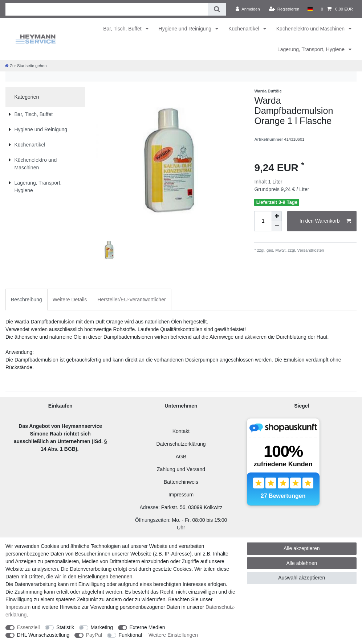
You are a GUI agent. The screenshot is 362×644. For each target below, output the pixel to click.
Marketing (102, 627)
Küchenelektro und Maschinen (311, 29)
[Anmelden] (248, 9)
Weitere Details (70, 300)
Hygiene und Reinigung (186, 29)
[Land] (310, 9)
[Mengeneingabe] (263, 221)
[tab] (27, 299)
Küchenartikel (245, 29)
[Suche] (217, 9)
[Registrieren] (284, 9)
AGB (181, 457)
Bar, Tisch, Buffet (123, 29)
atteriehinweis (183, 482)
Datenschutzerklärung (181, 444)
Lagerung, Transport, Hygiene (312, 49)
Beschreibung (27, 300)
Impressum (181, 495)
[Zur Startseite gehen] (26, 66)
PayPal (94, 635)
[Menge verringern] (277, 226)
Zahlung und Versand (181, 469)
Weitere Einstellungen (173, 635)
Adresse (149, 507)
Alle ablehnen (302, 563)
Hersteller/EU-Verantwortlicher (131, 300)
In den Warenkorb (325, 221)
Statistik (65, 627)
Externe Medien (147, 627)
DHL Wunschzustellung (43, 635)
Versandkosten (310, 250)
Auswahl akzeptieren (302, 578)
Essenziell (29, 627)
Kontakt (181, 431)
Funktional (131, 635)
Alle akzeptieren (302, 548)
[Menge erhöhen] (277, 216)
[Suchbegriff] (107, 9)
